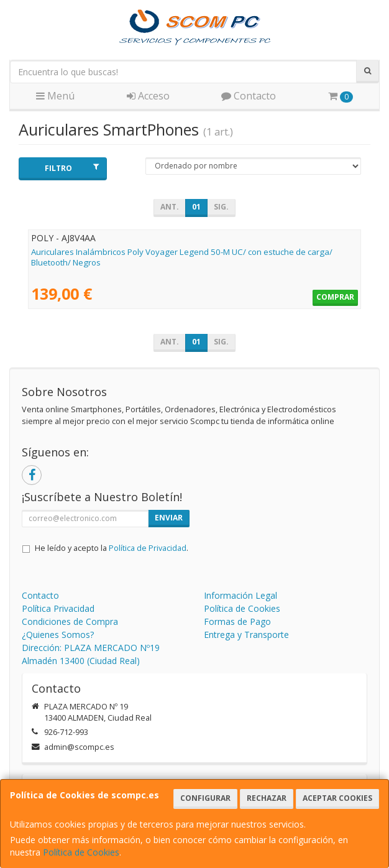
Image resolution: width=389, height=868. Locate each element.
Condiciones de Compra (70, 621)
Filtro (71, 168)
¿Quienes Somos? (58, 635)
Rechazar (267, 798)
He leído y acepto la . (112, 548)
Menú (55, 96)
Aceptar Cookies (337, 798)
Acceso (148, 96)
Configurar (205, 798)
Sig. (221, 207)
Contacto (249, 96)
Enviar (169, 518)
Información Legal (240, 595)
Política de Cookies (81, 852)
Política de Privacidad (148, 548)
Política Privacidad (58, 608)
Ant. (170, 207)
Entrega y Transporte (246, 635)
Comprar (335, 297)
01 (196, 207)
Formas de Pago (237, 621)
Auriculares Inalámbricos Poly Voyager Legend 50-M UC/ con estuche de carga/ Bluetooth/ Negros (182, 257)
